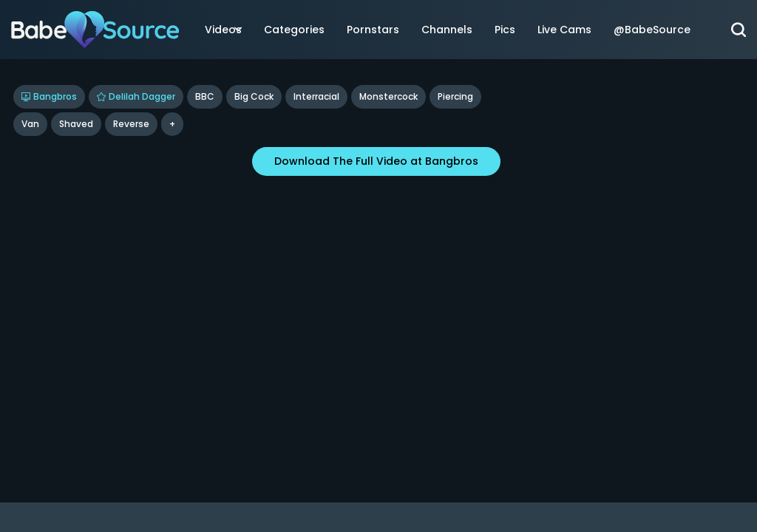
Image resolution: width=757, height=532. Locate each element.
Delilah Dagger (136, 96)
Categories (294, 30)
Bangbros (49, 96)
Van (30, 124)
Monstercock (388, 96)
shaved (76, 124)
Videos (223, 30)
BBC (205, 96)
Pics (505, 30)
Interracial (316, 96)
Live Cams (564, 30)
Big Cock (254, 96)
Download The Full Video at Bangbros (376, 161)
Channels (447, 30)
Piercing (455, 96)
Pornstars (373, 30)
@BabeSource (652, 30)
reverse (131, 124)
